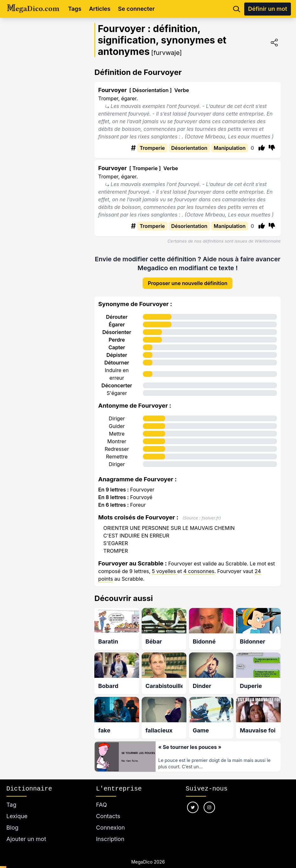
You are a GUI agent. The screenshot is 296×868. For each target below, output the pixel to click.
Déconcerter (117, 385)
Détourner (117, 363)
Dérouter (117, 317)
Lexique (17, 816)
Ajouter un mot (26, 839)
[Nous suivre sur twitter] (193, 807)
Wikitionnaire (268, 241)
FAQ (101, 805)
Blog (12, 828)
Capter (117, 347)
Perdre (117, 340)
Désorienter (117, 332)
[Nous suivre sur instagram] (209, 807)
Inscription (110, 839)
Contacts (108, 816)
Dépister (117, 355)
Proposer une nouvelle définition (188, 283)
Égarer (117, 324)
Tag (11, 805)
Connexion (110, 828)
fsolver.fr (211, 518)
